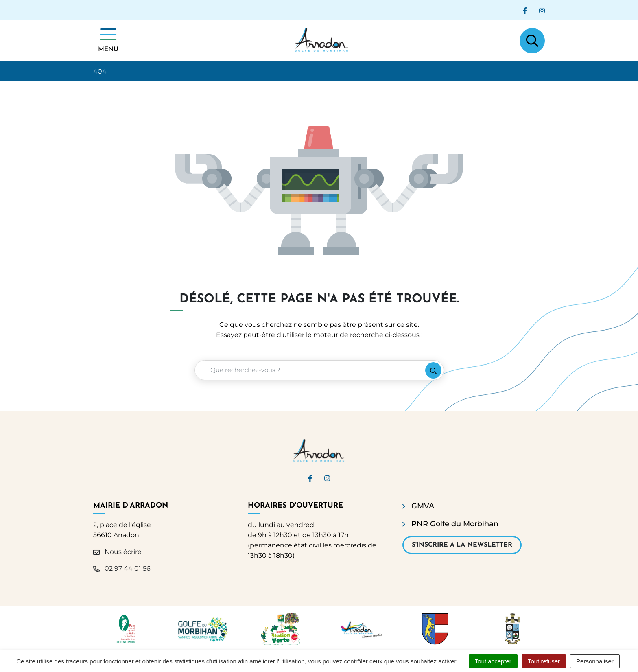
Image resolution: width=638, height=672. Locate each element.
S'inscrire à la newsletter (462, 545)
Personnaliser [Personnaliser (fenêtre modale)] (595, 661)
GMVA (423, 506)
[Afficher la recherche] (532, 41)
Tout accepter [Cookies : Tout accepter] (493, 661)
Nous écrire (117, 552)
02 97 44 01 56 (122, 568)
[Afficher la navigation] (108, 41)
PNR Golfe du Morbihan (455, 524)
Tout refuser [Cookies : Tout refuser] (544, 661)
